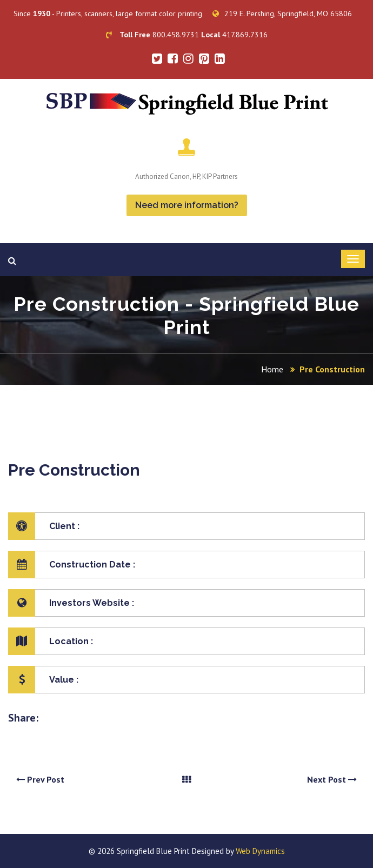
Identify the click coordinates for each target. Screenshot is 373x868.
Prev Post (40, 779)
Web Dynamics (260, 851)
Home (272, 369)
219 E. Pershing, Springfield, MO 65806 (282, 14)
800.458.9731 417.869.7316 (187, 35)
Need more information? (187, 205)
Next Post (332, 779)
